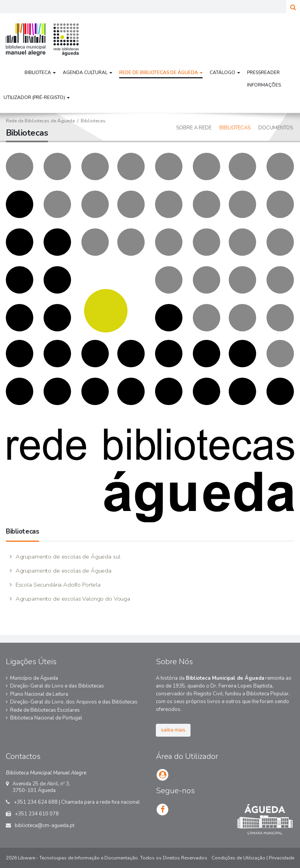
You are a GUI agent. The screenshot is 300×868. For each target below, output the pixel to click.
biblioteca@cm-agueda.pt (45, 826)
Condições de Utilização (238, 858)
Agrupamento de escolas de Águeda (63, 571)
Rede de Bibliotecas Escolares (45, 710)
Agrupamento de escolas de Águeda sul (67, 557)
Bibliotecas (235, 128)
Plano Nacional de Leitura (39, 694)
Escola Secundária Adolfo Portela (57, 585)
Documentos (276, 128)
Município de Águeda (34, 678)
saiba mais (173, 730)
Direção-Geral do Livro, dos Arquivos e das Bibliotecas (74, 702)
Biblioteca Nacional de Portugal (46, 718)
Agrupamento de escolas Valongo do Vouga (72, 599)
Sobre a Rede (194, 128)
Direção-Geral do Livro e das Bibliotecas (57, 686)
